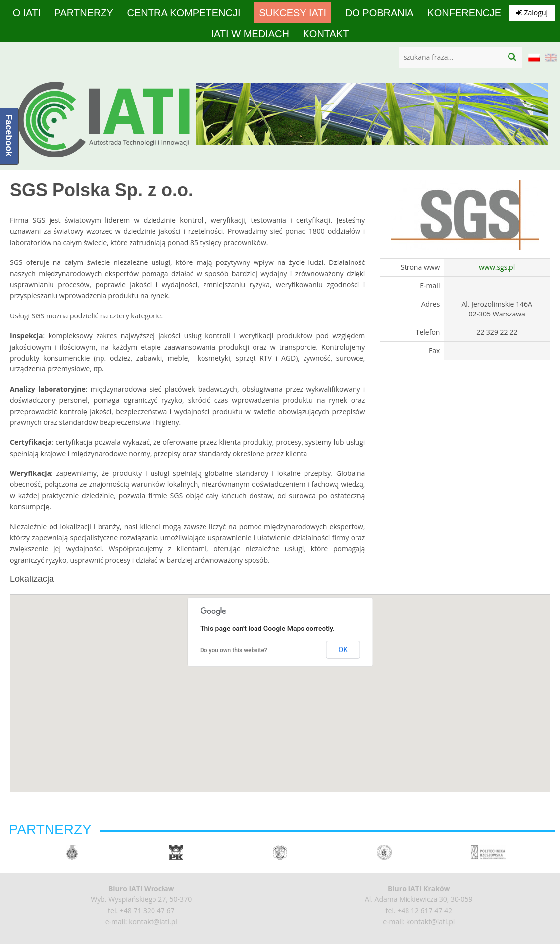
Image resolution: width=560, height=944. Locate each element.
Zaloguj (532, 13)
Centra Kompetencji (184, 13)
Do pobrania (380, 13)
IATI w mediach (250, 34)
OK (343, 650)
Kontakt (326, 34)
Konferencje (464, 13)
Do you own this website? (234, 650)
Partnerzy (84, 13)
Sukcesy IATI (293, 13)
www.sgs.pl (497, 267)
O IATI (27, 13)
